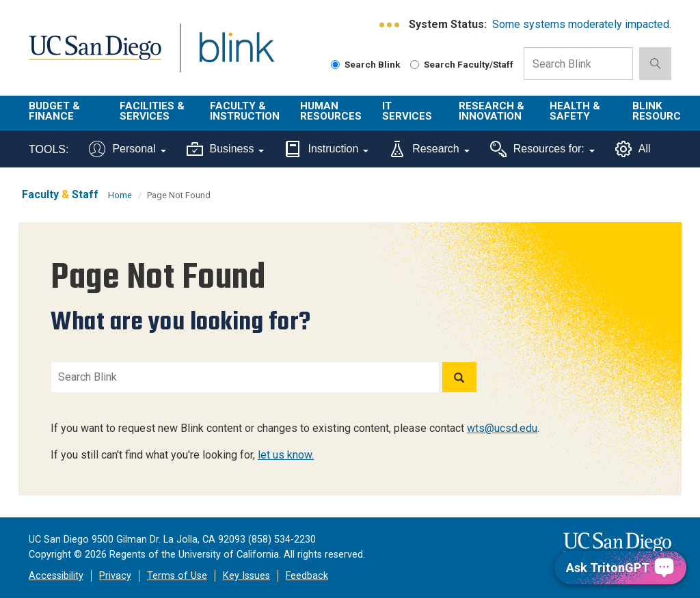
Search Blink (366, 64)
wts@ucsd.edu (502, 428)
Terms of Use (177, 576)
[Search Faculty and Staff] (415, 65)
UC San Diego (90, 56)
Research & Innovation (492, 111)
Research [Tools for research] (429, 149)
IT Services (407, 111)
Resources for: (542, 149)
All (633, 149)
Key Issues (246, 576)
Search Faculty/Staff (462, 64)
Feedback (307, 576)
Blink (224, 56)
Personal (127, 149)
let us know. (286, 455)
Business (226, 149)
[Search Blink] (335, 65)
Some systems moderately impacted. (582, 24)
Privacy (115, 576)
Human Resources (331, 111)
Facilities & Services (152, 111)
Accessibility (56, 576)
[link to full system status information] (390, 25)
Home (120, 195)
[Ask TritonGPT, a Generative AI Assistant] (620, 568)
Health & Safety (575, 111)
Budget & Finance (54, 111)
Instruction (326, 149)
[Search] (459, 377)
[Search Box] (578, 64)
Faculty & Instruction (245, 111)
